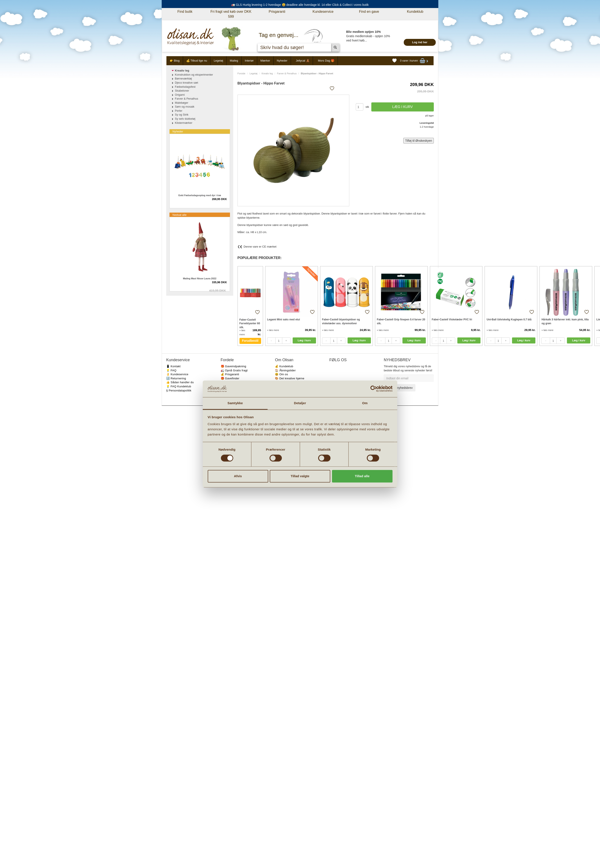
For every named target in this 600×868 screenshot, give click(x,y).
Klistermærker (184, 123)
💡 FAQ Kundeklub (179, 386)
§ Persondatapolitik (179, 390)
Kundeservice (323, 12)
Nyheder (282, 61)
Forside (242, 73)
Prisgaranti (277, 12)
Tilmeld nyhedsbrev (400, 388)
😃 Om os (281, 374)
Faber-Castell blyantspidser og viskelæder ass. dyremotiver (341, 321)
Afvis (238, 476)
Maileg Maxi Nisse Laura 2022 (200, 278)
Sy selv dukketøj (185, 119)
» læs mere (273, 330)
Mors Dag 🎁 (326, 61)
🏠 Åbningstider (285, 370)
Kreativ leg (267, 73)
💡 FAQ (171, 370)
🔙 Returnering (176, 378)
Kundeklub (415, 12)
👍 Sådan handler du (180, 382)
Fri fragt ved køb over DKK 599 (231, 14)
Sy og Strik (182, 115)
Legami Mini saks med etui (284, 320)
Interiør (249, 61)
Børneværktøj (183, 79)
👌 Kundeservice (177, 374)
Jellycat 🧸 (303, 61)
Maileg (234, 61)
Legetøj (218, 61)
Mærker (265, 61)
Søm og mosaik (185, 107)
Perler (179, 111)
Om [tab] (365, 403)
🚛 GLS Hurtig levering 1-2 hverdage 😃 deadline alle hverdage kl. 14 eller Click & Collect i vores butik (300, 5)
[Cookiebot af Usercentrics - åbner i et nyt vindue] (374, 389)
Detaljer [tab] (300, 403)
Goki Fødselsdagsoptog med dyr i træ (200, 195)
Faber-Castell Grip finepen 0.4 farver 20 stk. (401, 321)
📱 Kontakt (173, 366)
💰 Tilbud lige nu (197, 61)
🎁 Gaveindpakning (233, 366)
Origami (180, 95)
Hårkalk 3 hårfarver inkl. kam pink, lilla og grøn (565, 321)
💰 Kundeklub (284, 366)
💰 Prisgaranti (230, 374)
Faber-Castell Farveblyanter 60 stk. (250, 323)
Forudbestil (250, 341)
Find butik (185, 12)
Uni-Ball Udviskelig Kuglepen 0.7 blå (509, 320)
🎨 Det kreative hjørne (290, 378)
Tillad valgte (300, 476)
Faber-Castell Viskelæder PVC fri (452, 320)
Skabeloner (182, 91)
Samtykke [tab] (235, 403)
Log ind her (420, 42)
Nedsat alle (180, 215)
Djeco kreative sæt (187, 83)
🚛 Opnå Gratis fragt (234, 370)
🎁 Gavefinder (230, 378)
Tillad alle (362, 476)
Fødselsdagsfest (185, 87)
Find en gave (369, 12)
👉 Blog (175, 61)
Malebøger (182, 103)
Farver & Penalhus (287, 73)
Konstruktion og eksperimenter (194, 75)
